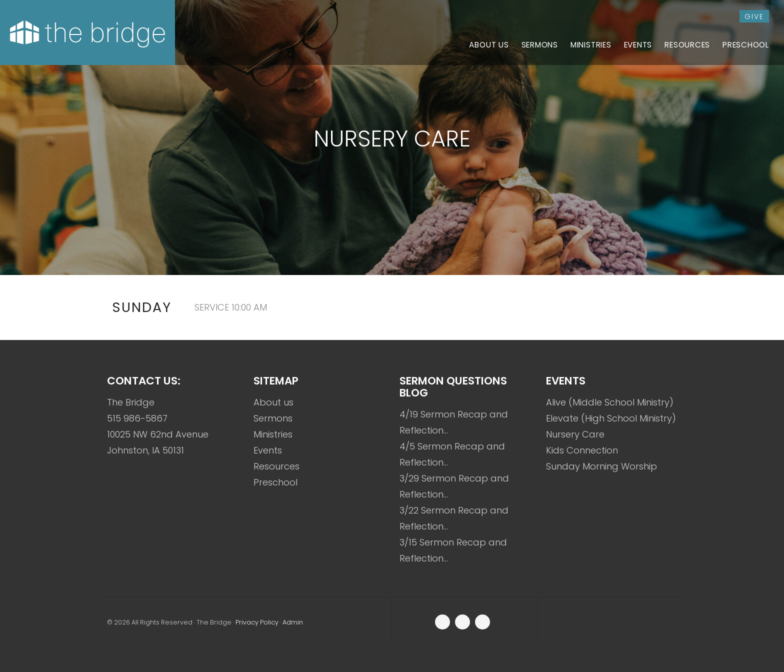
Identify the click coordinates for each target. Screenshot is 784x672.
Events (268, 450)
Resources (276, 466)
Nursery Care (575, 434)
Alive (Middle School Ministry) (610, 402)
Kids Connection (582, 450)
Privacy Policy (257, 622)
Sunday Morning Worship (601, 466)
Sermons (273, 418)
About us (273, 402)
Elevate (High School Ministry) (611, 418)
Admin (293, 622)
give (754, 16)
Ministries (273, 434)
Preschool (275, 482)
